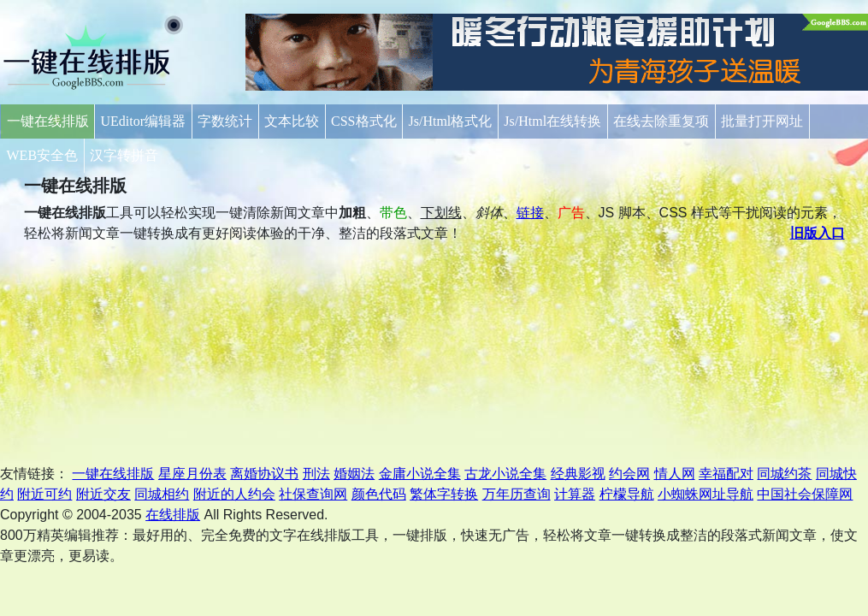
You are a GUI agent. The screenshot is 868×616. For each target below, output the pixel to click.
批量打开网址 (762, 121)
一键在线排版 (48, 121)
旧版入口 (818, 233)
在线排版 (173, 515)
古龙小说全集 (505, 474)
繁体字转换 (444, 494)
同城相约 (162, 494)
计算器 (575, 494)
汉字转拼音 (124, 155)
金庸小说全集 (420, 474)
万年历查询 (517, 494)
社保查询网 (313, 494)
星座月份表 (192, 474)
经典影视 (578, 474)
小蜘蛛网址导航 (706, 494)
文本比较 (292, 121)
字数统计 (225, 121)
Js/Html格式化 (451, 121)
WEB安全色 (43, 155)
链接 (530, 213)
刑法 (316, 474)
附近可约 (44, 494)
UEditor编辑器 (144, 121)
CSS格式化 (363, 121)
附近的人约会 (234, 494)
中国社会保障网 (805, 494)
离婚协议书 (264, 474)
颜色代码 (379, 494)
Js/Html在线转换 (552, 121)
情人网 (675, 474)
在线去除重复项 (661, 121)
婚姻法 (354, 474)
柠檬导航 (627, 494)
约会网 (629, 474)
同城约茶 (784, 474)
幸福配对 (726, 474)
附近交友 (103, 494)
